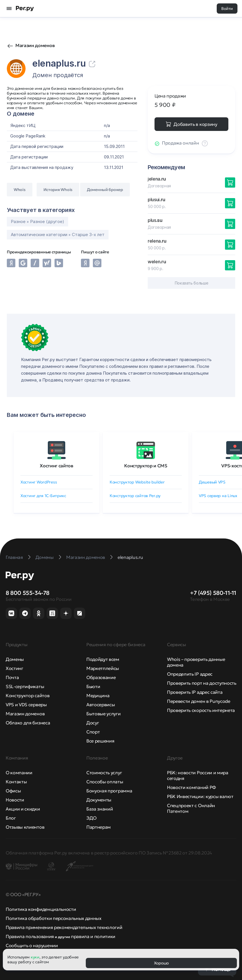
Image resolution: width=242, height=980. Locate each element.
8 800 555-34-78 (28, 593)
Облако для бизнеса (28, 723)
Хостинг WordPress (39, 482)
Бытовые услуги (104, 714)
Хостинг (14, 668)
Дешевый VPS (212, 482)
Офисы (13, 791)
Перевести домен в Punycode (199, 701)
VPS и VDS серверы (26, 705)
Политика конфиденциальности (41, 909)
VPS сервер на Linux (218, 496)
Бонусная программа (109, 791)
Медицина (98, 695)
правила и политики (93, 936)
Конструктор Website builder (137, 482)
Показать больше (192, 283)
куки (35, 957)
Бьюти (93, 686)
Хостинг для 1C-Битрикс (43, 496)
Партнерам (99, 827)
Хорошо (161, 963)
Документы (99, 800)
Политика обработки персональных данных (54, 918)
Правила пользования (30, 936)
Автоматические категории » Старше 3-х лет (58, 235)
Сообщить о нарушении (32, 945)
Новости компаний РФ (191, 787)
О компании (19, 773)
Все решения (100, 741)
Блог (11, 818)
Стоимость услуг (104, 773)
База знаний (100, 809)
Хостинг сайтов (57, 466)
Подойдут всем (103, 659)
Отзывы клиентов (25, 827)
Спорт (93, 732)
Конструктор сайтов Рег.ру (135, 496)
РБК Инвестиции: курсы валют (200, 796)
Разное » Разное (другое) (37, 221)
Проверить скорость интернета (201, 710)
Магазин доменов (35, 45)
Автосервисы (101, 705)
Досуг (93, 723)
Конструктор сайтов (28, 695)
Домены (15, 659)
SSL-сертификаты (25, 686)
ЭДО (91, 818)
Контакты (16, 782)
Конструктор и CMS (146, 466)
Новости (15, 800)
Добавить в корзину (195, 124)
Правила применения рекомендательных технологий (64, 927)
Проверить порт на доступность (202, 683)
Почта (12, 677)
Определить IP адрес (190, 674)
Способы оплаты (105, 782)
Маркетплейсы (103, 668)
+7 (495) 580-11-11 (213, 593)
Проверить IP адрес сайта (195, 692)
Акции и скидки (23, 809)
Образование (101, 677)
